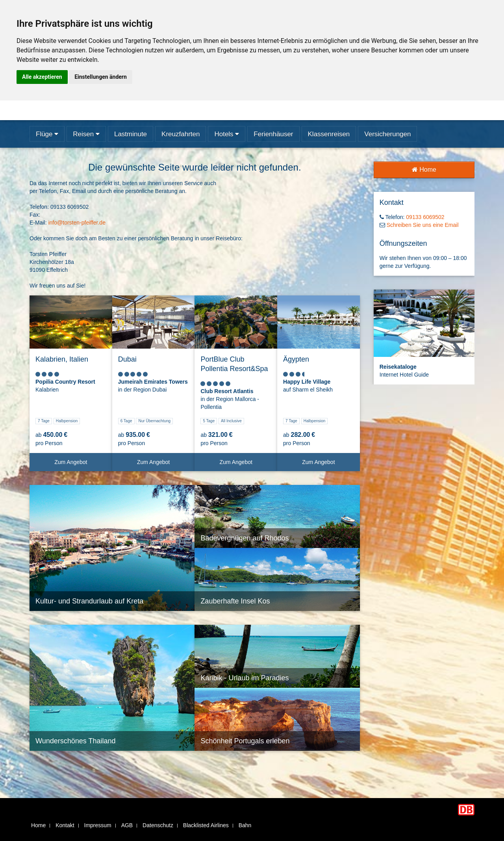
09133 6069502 (425, 217)
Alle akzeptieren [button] (42, 77)
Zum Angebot (80, 465)
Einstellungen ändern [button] (101, 77)
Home (424, 170)
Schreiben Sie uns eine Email (423, 225)
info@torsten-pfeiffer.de (77, 223)
